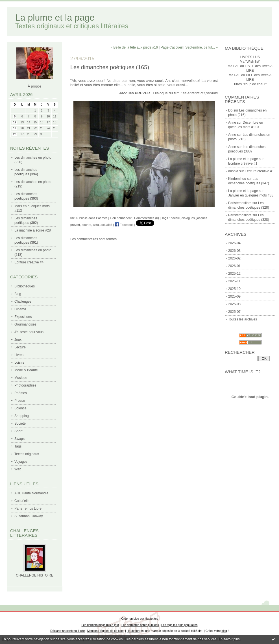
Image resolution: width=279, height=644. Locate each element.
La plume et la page (55, 18)
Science (20, 408)
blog (224, 631)
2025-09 (234, 296)
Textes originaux (27, 454)
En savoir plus (229, 639)
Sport (18, 431)
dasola (233, 171)
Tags (18, 446)
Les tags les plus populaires (179, 625)
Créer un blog (130, 619)
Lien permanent (121, 218)
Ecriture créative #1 (243, 163)
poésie (175, 218)
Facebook (124, 225)
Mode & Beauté (26, 370)
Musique (21, 378)
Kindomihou (237, 179)
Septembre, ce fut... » (201, 47)
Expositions (23, 317)
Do (230, 110)
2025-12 (234, 274)
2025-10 (234, 289)
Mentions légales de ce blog (105, 631)
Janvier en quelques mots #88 (251, 195)
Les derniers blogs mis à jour (100, 625)
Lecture (20, 347)
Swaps (19, 439)
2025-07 (234, 312)
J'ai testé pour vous (29, 332)
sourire (86, 225)
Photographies (25, 385)
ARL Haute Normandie (31, 493)
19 (15, 128)
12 (15, 122)
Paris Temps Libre (28, 508)
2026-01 (234, 266)
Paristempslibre (240, 203)
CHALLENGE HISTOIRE (34, 575)
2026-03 (234, 251)
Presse (20, 401)
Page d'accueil (172, 47)
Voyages (21, 462)
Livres (19, 355)
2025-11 (234, 281)
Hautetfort (151, 619)
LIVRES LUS (250, 57)
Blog (18, 294)
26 (15, 134)
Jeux (18, 340)
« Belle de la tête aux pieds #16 (134, 47)
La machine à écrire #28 (33, 230)
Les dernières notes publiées (140, 625)
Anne (232, 123)
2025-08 (234, 304)
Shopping (22, 416)
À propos (34, 86)
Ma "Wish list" (250, 62)
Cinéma (20, 309)
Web (18, 469)
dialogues (188, 218)
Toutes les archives (243, 319)
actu (96, 225)
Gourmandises (25, 324)
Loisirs (19, 363)
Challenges (23, 302)
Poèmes (21, 393)
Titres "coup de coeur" (250, 84)
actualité (106, 225)
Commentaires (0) (147, 218)
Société (20, 423)
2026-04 (234, 243)
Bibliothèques (25, 286)
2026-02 (234, 258)
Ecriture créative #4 (29, 262)
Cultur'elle (22, 501)
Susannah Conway (29, 516)
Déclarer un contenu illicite (67, 631)
